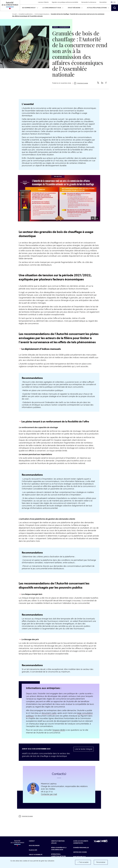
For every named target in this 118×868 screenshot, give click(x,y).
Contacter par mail (49, 794)
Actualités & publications (98, 8)
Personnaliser (101, 862)
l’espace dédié (59, 730)
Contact (32, 841)
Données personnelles (81, 848)
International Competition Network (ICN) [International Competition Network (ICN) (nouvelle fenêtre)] (58, 856)
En (115, 2)
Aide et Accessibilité (36, 855)
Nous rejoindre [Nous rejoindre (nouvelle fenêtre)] (34, 846)
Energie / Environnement (61, 27)
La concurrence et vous (53, 8)
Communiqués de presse (42, 14)
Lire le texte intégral (84, 749)
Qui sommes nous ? (30, 8)
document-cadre (49, 713)
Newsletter (103, 2)
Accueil (14, 14)
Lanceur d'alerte (43, 2)
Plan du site (33, 850)
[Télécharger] (97, 218)
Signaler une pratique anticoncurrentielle (65, 2)
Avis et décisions (75, 8)
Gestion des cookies (80, 852)
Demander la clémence (89, 2)
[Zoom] (93, 218)
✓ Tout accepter (83, 862)
